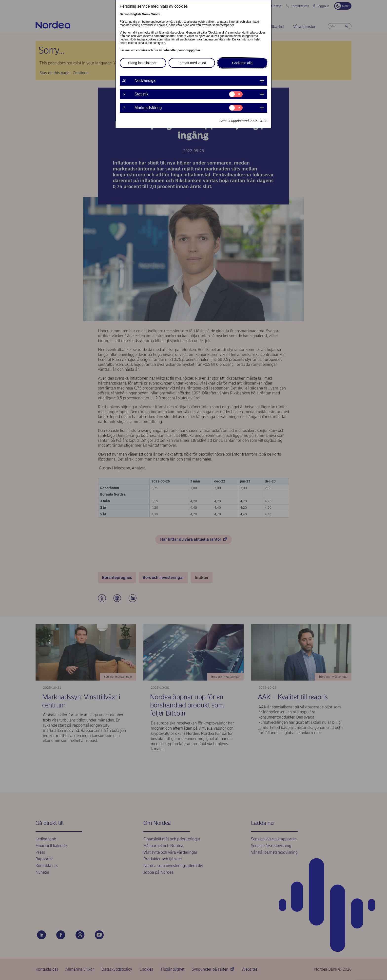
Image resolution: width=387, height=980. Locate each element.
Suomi (156, 14)
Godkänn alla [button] (242, 63)
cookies (142, 50)
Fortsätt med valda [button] (192, 63)
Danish (125, 14)
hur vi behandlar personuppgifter (177, 50)
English (136, 14)
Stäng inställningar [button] (142, 63)
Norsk (146, 14)
